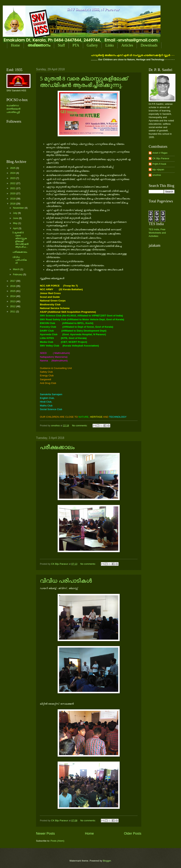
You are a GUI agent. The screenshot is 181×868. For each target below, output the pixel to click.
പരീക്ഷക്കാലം (57, 447)
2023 (13, 178)
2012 (13, 306)
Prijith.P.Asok (159, 164)
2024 (13, 173)
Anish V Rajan (160, 153)
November (19, 208)
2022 (13, 183)
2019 (13, 199)
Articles (127, 45)
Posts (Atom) (57, 841)
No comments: (80, 426)
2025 (13, 168)
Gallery (92, 45)
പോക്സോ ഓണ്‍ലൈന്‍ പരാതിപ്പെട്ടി (13, 109)
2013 (13, 301)
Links (110, 45)
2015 (13, 291)
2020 (13, 193)
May (16, 223)
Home (15, 45)
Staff (61, 45)
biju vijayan (158, 169)
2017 (13, 281)
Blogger (107, 861)
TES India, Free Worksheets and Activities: (157, 233)
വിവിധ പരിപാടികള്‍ (66, 581)
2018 (13, 204)
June (16, 218)
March (17, 269)
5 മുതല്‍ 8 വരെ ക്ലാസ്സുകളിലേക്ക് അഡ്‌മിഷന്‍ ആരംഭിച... (20, 240)
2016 (13, 286)
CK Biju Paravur (161, 158)
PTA (76, 45)
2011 (13, 312)
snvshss (157, 175)
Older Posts (133, 834)
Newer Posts (45, 834)
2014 (13, 296)
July (15, 213)
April (16, 228)
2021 (13, 188)
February (18, 274)
